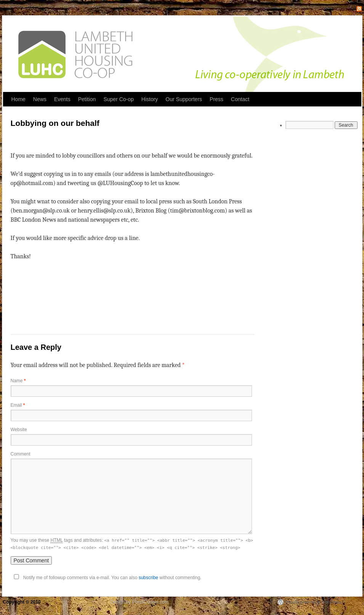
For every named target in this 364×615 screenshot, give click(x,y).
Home (18, 99)
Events (62, 99)
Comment (21, 454)
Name (18, 381)
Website (19, 430)
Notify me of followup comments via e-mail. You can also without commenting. (106, 578)
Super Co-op (118, 99)
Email (18, 405)
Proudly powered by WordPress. (313, 602)
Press (216, 99)
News (40, 99)
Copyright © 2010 (22, 602)
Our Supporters (184, 99)
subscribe (148, 578)
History (150, 99)
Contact (240, 99)
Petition (87, 99)
